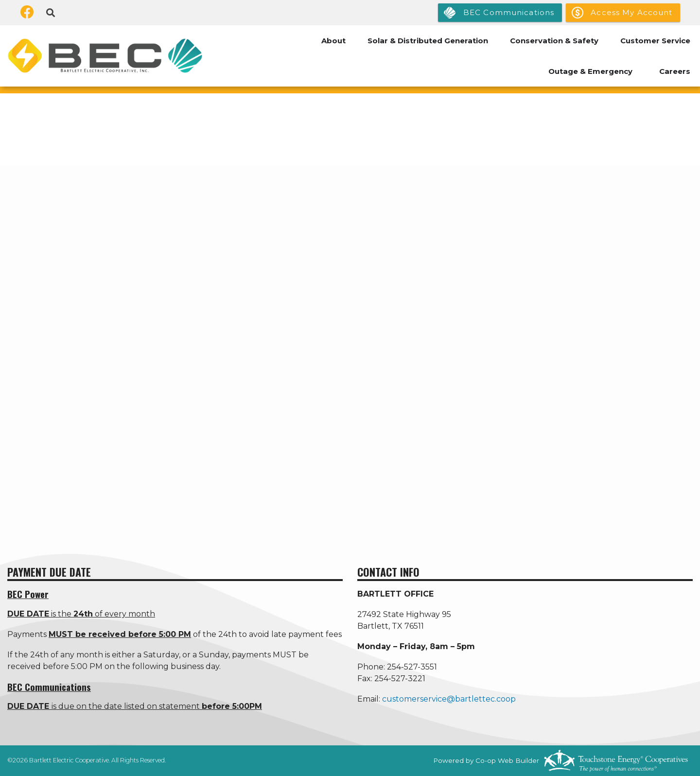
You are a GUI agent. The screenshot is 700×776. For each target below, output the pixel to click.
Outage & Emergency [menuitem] (590, 71)
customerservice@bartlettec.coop (449, 699)
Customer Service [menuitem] (655, 41)
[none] (350, 344)
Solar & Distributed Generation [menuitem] (428, 41)
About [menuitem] (333, 41)
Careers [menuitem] (675, 71)
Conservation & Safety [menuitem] (554, 41)
